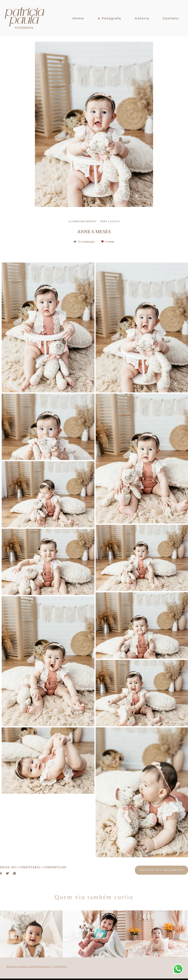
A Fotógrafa (109, 18)
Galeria (142, 18)
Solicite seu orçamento (161, 870)
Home (78, 18)
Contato (171, 18)
